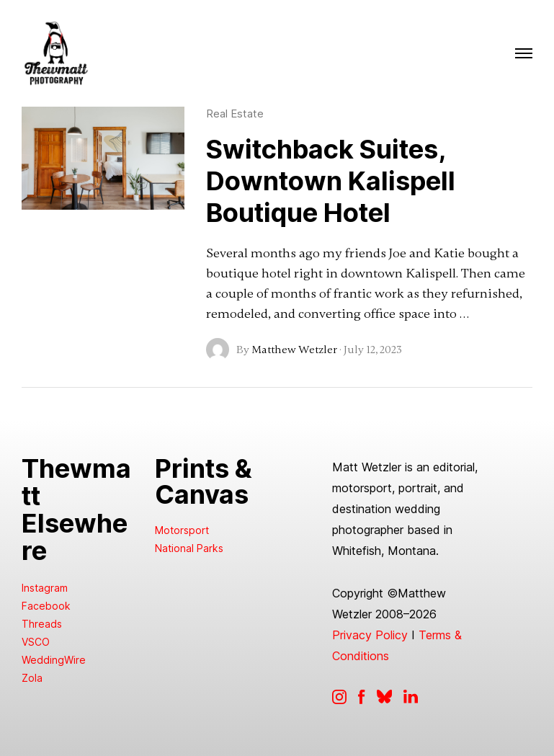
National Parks (189, 548)
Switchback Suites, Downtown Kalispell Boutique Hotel (331, 181)
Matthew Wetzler (294, 350)
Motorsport (182, 530)
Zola (32, 678)
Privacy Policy (370, 635)
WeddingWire (54, 660)
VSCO (36, 642)
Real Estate (235, 114)
